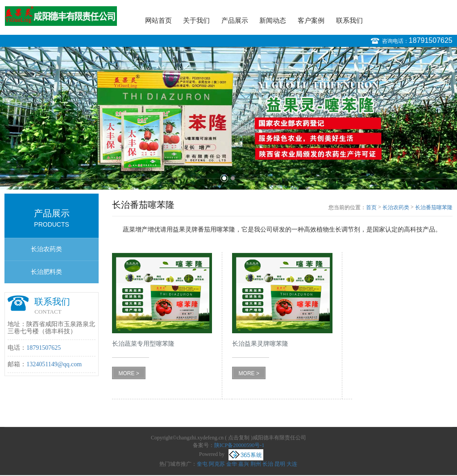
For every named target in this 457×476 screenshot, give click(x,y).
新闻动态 (273, 21)
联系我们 (349, 21)
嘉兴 (244, 464)
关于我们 (196, 21)
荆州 (256, 464)
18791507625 (431, 40)
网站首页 (158, 21)
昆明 (280, 464)
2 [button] (233, 178)
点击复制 (239, 438)
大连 (292, 464)
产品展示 (235, 21)
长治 (268, 464)
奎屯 (202, 464)
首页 (371, 207)
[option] (228, 118)
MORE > (129, 373)
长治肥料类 (46, 272)
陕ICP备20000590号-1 (239, 445)
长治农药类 (46, 249)
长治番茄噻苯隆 (434, 207)
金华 (232, 464)
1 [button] (224, 178)
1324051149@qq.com (54, 364)
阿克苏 (217, 464)
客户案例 (311, 21)
